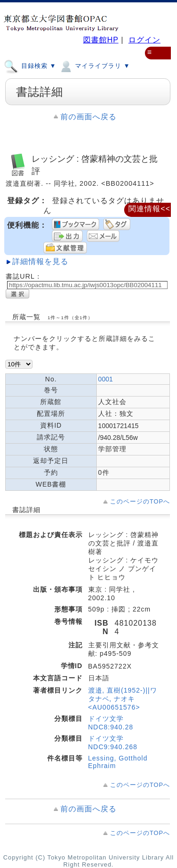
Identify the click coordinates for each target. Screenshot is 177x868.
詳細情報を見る (40, 261)
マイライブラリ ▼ (94, 66)
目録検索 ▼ (30, 66)
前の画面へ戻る (88, 117)
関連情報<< (149, 209)
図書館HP (101, 40)
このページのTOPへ (140, 501)
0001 (105, 379)
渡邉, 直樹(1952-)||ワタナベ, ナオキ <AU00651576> (123, 699)
